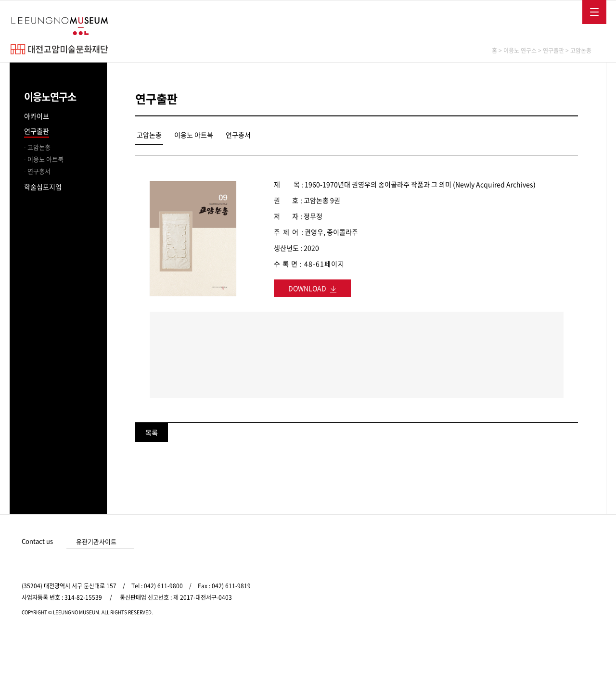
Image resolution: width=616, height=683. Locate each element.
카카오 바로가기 (574, 542)
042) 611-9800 (163, 586)
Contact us (37, 541)
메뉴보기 (594, 12)
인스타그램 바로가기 (558, 542)
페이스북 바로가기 (542, 542)
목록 (152, 432)
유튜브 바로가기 (590, 542)
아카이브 (37, 116)
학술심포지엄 (43, 187)
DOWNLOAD (312, 288)
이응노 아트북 (45, 159)
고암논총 (39, 147)
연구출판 (37, 131)
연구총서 (39, 171)
